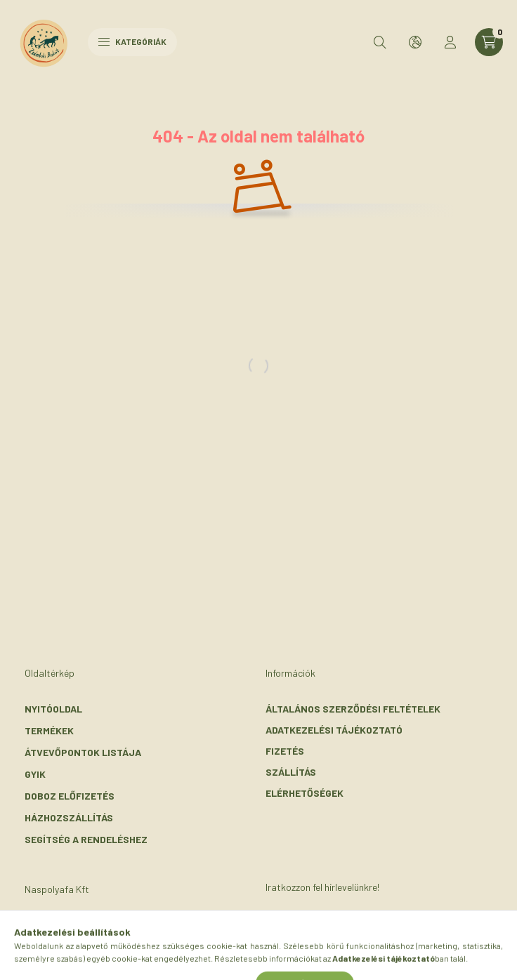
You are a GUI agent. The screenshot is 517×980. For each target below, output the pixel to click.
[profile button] (450, 42)
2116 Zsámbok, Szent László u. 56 (124, 925)
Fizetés (285, 751)
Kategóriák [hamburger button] (132, 41)
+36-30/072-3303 (84, 946)
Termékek (49, 730)
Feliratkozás (321, 935)
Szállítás (291, 772)
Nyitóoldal (53, 709)
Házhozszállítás (69, 817)
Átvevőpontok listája (83, 752)
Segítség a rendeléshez (86, 839)
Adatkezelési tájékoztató (334, 730)
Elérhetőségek (305, 793)
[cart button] (489, 42)
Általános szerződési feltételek (353, 709)
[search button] (380, 42)
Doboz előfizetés (70, 796)
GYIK (35, 774)
